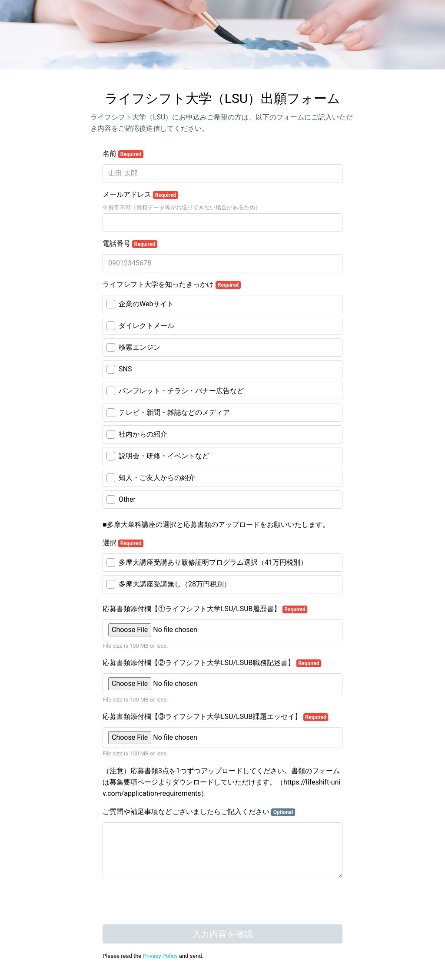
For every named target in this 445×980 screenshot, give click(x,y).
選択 (123, 543)
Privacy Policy (160, 956)
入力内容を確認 (222, 934)
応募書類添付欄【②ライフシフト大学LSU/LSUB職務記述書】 (212, 663)
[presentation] (169, 902)
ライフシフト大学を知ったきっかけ (172, 285)
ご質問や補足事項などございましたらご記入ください (199, 812)
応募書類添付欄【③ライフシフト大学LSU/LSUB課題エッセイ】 (215, 717)
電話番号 (130, 244)
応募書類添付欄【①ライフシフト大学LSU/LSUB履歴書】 (205, 609)
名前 (123, 154)
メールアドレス (140, 195)
